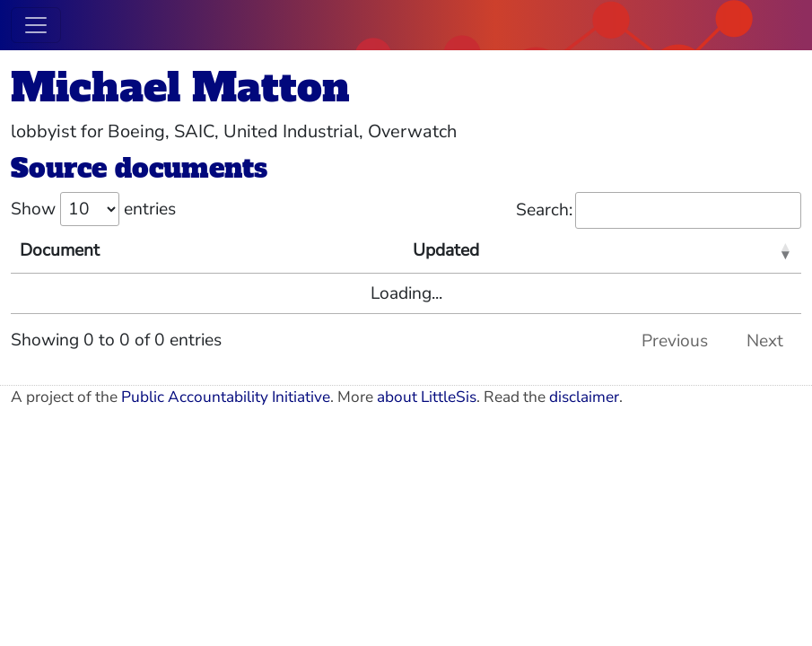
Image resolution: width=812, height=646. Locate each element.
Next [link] (765, 341)
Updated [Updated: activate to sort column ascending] (446, 250)
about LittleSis (427, 397)
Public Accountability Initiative (226, 397)
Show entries (93, 209)
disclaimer (584, 397)
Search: (659, 210)
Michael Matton (180, 87)
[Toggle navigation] (36, 25)
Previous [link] (675, 341)
